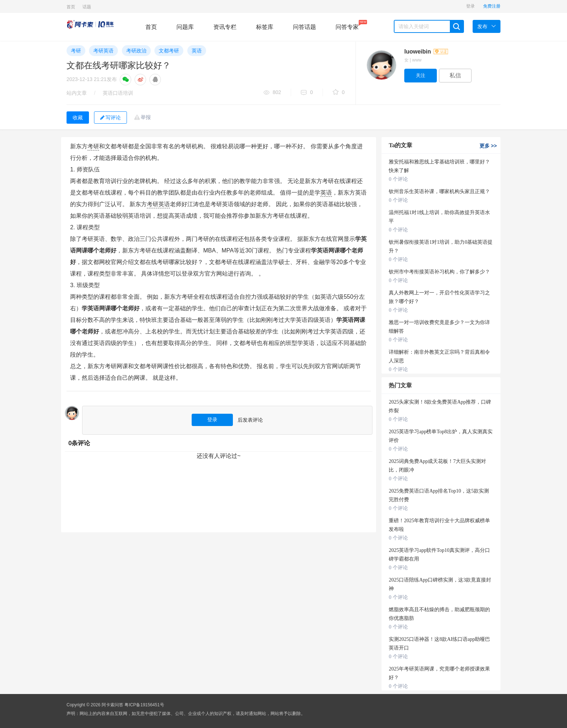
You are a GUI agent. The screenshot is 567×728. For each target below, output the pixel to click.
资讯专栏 (225, 27)
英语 (197, 51)
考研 (76, 51)
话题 (87, 7)
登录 (470, 6)
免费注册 (492, 6)
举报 (146, 117)
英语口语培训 (118, 93)
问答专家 (347, 25)
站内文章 (77, 93)
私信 (455, 75)
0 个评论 (398, 179)
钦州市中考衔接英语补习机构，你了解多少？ (439, 272)
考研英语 (103, 51)
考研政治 (136, 51)
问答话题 (304, 27)
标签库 (265, 27)
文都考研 (169, 51)
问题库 (185, 27)
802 (272, 93)
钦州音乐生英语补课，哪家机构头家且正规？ (439, 191)
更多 (488, 146)
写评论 (110, 118)
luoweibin (426, 52)
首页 (71, 7)
